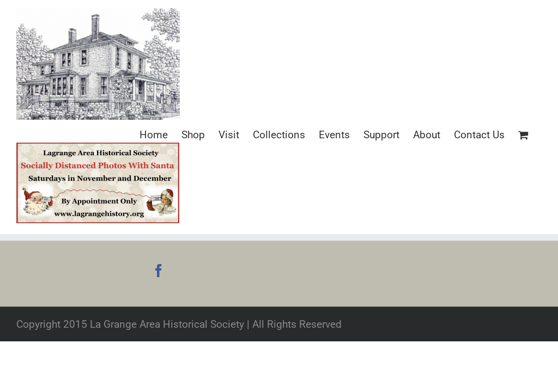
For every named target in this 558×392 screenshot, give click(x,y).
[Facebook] (159, 271)
